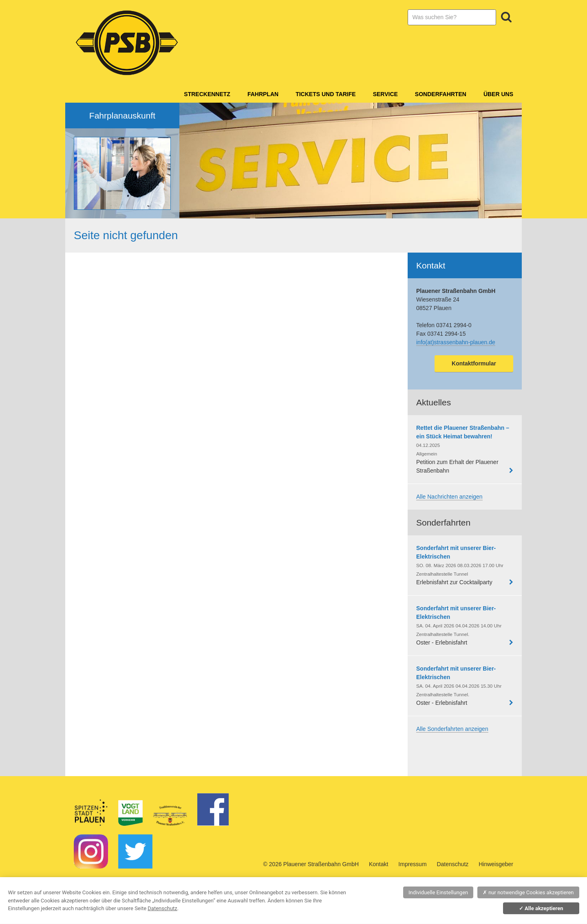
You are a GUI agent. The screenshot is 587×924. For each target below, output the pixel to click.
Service (385, 94)
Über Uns (498, 94)
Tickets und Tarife (326, 94)
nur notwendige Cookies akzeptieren (528, 892)
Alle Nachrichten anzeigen (449, 497)
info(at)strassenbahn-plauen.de (456, 342)
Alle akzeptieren (541, 908)
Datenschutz (452, 864)
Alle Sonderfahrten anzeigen (452, 729)
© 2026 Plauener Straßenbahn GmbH (311, 864)
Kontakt (378, 864)
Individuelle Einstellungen (438, 892)
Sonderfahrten (441, 94)
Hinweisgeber (496, 864)
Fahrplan (263, 94)
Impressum (412, 864)
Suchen (506, 17)
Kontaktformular (474, 363)
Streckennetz (207, 94)
